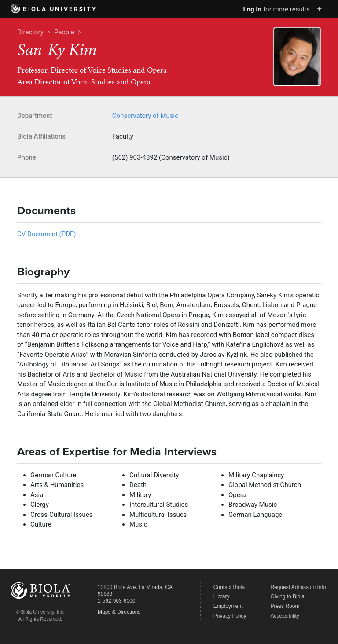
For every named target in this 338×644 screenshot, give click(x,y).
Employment (228, 606)
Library (222, 596)
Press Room (285, 606)
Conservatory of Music (145, 116)
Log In (252, 9)
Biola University (54, 9)
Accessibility (285, 616)
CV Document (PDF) (47, 234)
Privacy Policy (230, 616)
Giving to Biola (287, 596)
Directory (30, 32)
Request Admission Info (298, 587)
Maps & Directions (119, 612)
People (64, 32)
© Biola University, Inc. (40, 612)
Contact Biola (229, 587)
